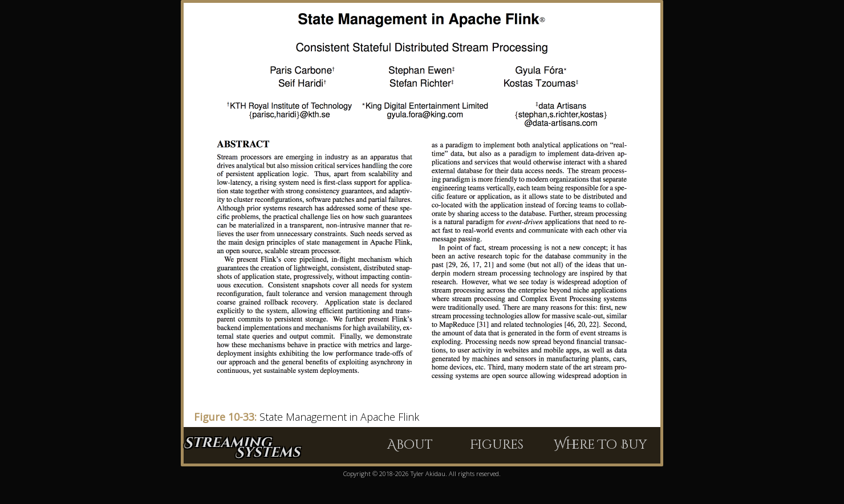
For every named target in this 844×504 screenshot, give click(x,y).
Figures (497, 445)
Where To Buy (600, 445)
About (410, 445)
